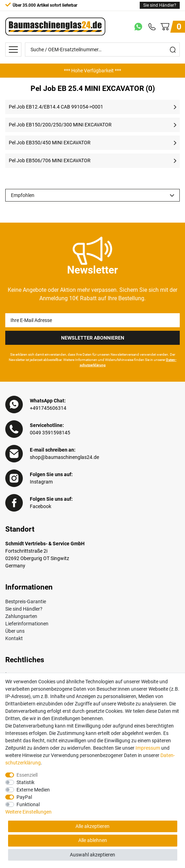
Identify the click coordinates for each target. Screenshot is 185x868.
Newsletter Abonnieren (93, 338)
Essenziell (27, 775)
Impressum (148, 748)
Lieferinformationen (27, 624)
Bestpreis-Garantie (26, 601)
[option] (92, 71)
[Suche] (173, 50)
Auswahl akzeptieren (92, 855)
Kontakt (14, 638)
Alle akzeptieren (92, 826)
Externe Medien (33, 790)
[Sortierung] (92, 195)
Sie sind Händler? (160, 5)
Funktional (28, 804)
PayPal (24, 797)
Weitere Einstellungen (28, 812)
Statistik (25, 782)
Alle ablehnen (93, 840)
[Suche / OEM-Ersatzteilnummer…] (96, 50)
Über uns (15, 631)
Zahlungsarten (21, 616)
